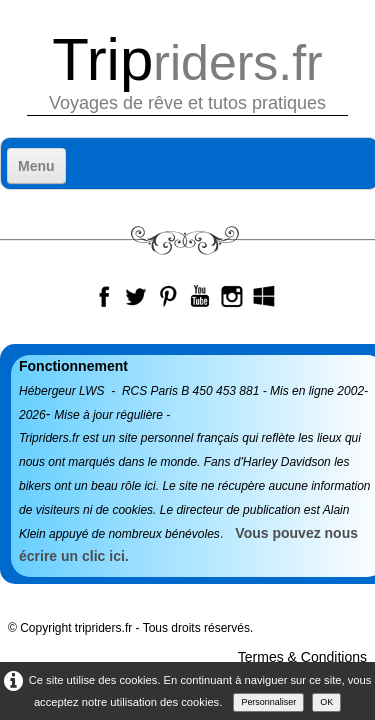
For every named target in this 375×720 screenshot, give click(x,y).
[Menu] (36, 166)
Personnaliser (268, 702)
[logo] (187, 72)
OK (326, 702)
